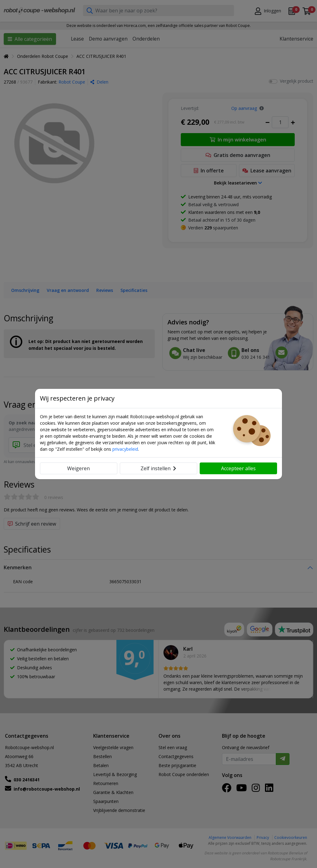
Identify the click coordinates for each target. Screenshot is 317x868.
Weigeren (78, 468)
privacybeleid (125, 449)
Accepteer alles (238, 468)
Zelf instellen (158, 468)
